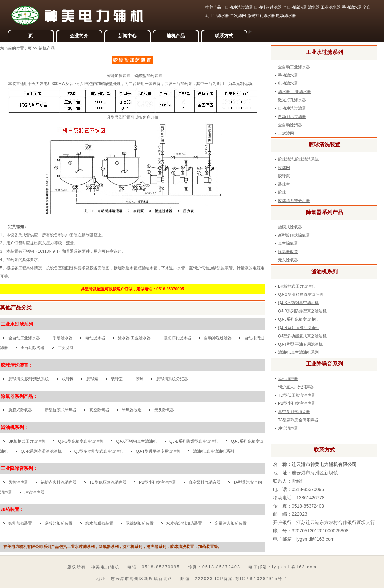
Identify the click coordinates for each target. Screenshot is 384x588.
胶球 (140, 379)
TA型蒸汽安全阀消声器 (298, 420)
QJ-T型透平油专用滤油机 (158, 451)
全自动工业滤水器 (24, 338)
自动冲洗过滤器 (218, 338)
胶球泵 (92, 379)
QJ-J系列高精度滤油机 (298, 319)
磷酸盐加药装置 (59, 523)
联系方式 (224, 36)
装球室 (117, 379)
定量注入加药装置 (231, 523)
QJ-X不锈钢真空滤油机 (136, 441)
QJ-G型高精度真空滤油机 (81, 441)
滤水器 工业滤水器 (134, 338)
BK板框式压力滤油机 (27, 441)
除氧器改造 (132, 410)
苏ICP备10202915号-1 (262, 579)
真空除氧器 (99, 410)
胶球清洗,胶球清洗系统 (29, 379)
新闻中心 (127, 36)
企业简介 (79, 36)
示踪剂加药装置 (140, 523)
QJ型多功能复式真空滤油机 (99, 451)
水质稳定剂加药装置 (184, 523)
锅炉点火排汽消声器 (59, 482)
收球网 (68, 379)
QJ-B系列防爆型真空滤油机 (194, 441)
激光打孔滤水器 (177, 338)
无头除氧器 (164, 410)
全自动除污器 (32, 348)
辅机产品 (176, 36)
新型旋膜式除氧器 (61, 410)
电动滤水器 (95, 338)
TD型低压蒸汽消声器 (108, 482)
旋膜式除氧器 (20, 410)
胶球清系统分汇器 (172, 379)
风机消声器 (18, 482)
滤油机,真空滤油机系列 (213, 451)
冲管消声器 (34, 492)
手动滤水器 (63, 338)
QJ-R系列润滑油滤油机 (41, 451)
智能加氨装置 (20, 523)
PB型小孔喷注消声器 (158, 482)
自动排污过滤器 (292, 117)
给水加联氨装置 (99, 523)
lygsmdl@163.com (315, 539)
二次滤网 (65, 348)
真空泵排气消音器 (205, 482)
